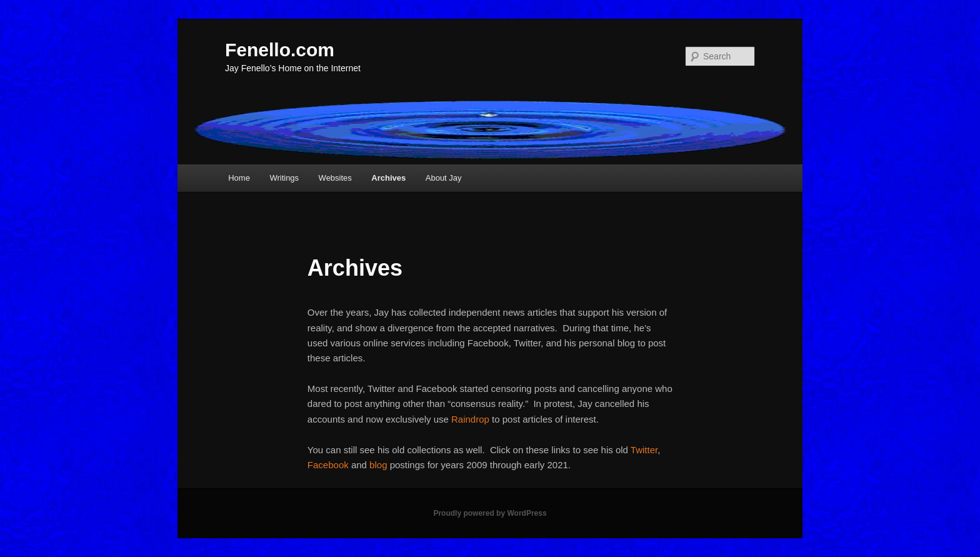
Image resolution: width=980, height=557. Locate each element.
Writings (284, 178)
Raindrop (470, 419)
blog (378, 465)
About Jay (444, 178)
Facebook (328, 465)
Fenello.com (280, 50)
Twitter (644, 450)
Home (239, 178)
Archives (388, 178)
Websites (335, 178)
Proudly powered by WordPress (490, 513)
